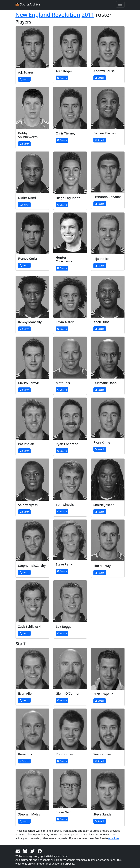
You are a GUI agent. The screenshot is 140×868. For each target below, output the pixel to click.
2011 (88, 15)
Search (24, 79)
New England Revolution (48, 15)
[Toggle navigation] (120, 4)
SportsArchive (28, 4)
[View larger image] (32, 47)
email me (114, 838)
